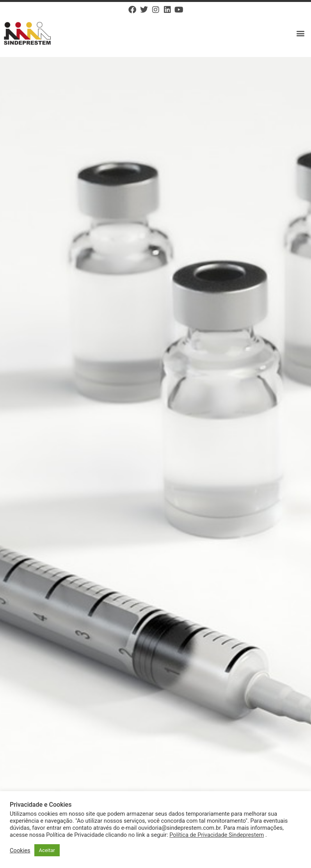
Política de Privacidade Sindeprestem (217, 835)
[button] (301, 33)
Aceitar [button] (47, 850)
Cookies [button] (20, 850)
